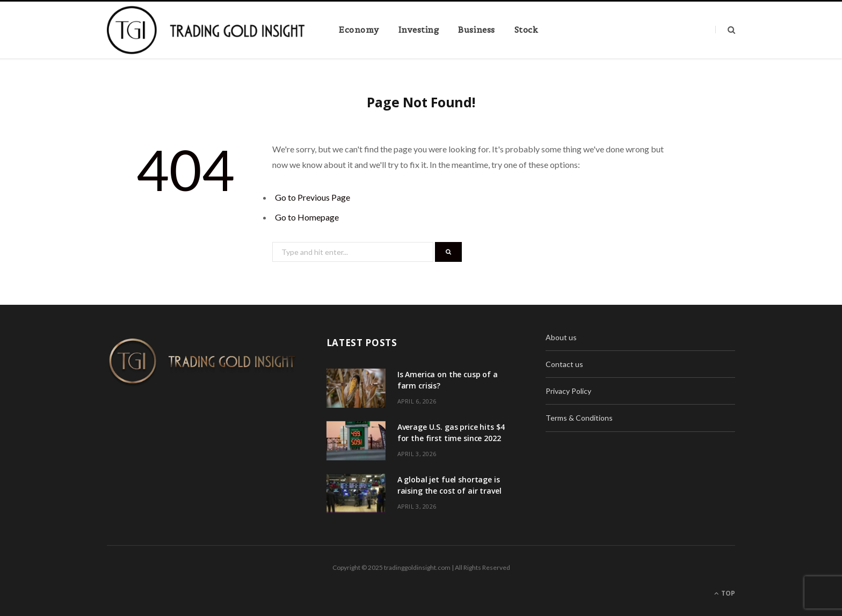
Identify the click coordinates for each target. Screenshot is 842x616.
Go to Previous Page (313, 197)
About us (561, 337)
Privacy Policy (568, 391)
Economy (359, 30)
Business (476, 30)
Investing (419, 30)
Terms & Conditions (579, 418)
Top (725, 593)
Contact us (564, 364)
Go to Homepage (307, 217)
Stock (527, 30)
